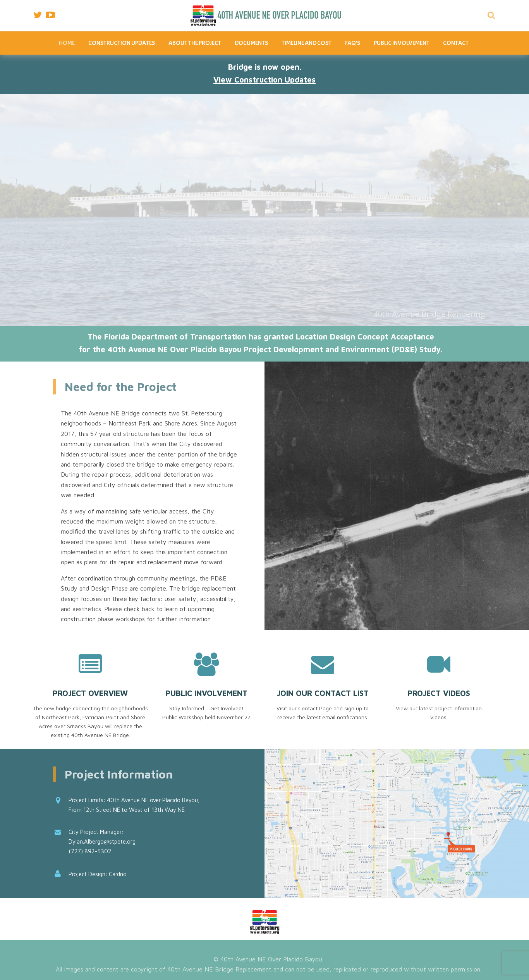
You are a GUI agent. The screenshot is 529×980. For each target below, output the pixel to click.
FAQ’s (353, 43)
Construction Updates (122, 43)
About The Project (195, 43)
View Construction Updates (264, 80)
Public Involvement (402, 43)
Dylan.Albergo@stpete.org (102, 841)
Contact (456, 43)
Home (67, 43)
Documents (251, 43)
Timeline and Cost (307, 43)
